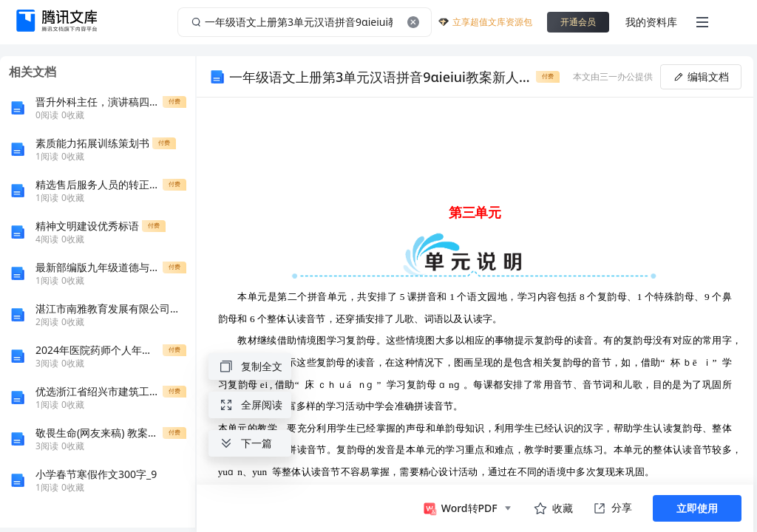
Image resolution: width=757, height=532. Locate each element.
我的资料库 (651, 22)
